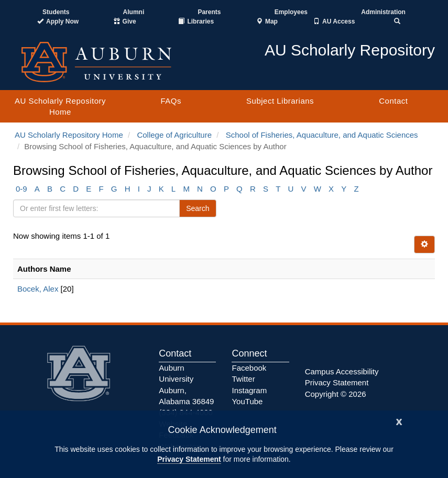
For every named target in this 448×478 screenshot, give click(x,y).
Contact (393, 101)
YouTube (247, 401)
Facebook (249, 368)
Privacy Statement (189, 459)
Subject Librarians (280, 101)
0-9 (21, 189)
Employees (291, 12)
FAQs (171, 101)
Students (56, 12)
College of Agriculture (174, 135)
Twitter (243, 379)
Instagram (249, 390)
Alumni (134, 12)
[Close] (399, 421)
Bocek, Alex (38, 289)
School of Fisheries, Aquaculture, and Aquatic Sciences (322, 135)
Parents (209, 12)
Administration (383, 12)
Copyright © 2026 (336, 394)
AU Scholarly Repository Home (60, 106)
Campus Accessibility (342, 371)
